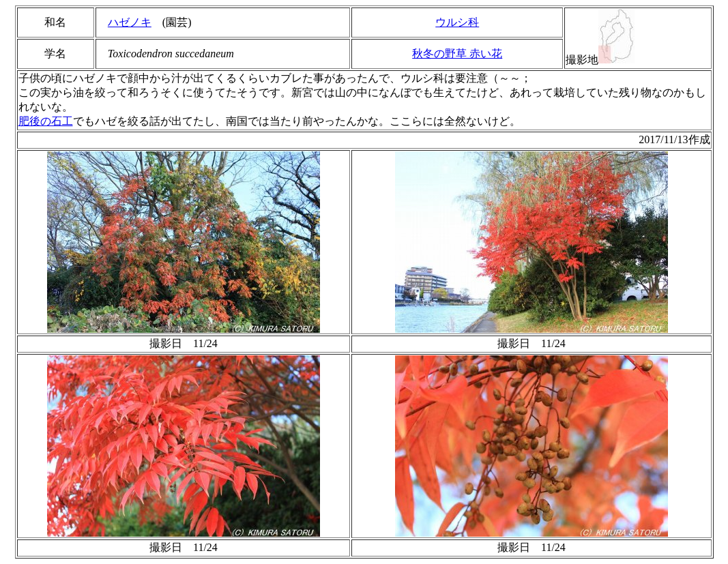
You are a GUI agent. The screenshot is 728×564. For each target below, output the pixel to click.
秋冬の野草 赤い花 (457, 54)
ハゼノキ (130, 22)
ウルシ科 (457, 22)
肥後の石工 (46, 121)
